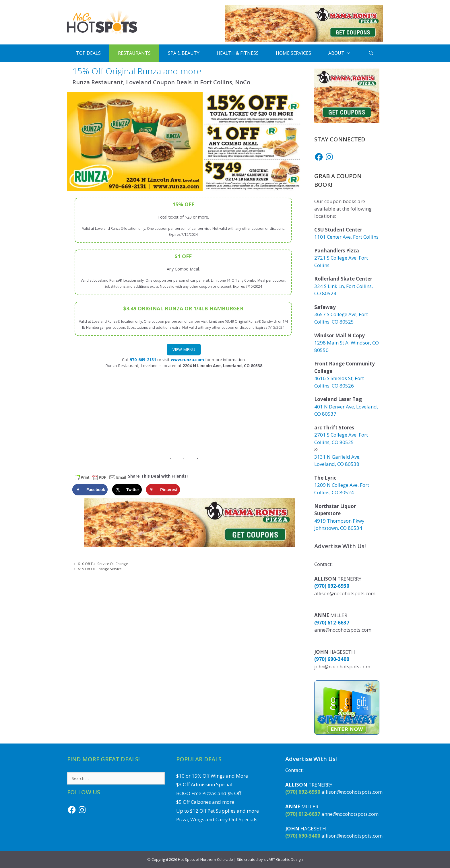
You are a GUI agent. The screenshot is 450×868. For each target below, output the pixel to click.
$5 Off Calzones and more (205, 802)
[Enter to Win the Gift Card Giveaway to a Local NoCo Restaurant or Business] (347, 733)
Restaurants (134, 53)
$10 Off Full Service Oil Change (103, 564)
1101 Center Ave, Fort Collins (346, 237)
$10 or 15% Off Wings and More (212, 776)
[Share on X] (127, 490)
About (344, 53)
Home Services (293, 53)
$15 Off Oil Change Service (100, 569)
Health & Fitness (238, 53)
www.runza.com (187, 360)
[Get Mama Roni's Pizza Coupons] (304, 40)
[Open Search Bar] (371, 53)
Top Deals (88, 53)
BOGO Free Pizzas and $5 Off (209, 793)
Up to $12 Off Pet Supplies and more (218, 811)
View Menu (184, 350)
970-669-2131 (143, 360)
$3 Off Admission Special (204, 784)
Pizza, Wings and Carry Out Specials (217, 819)
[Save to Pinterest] (163, 490)
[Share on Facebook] (90, 490)
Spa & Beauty (184, 53)
